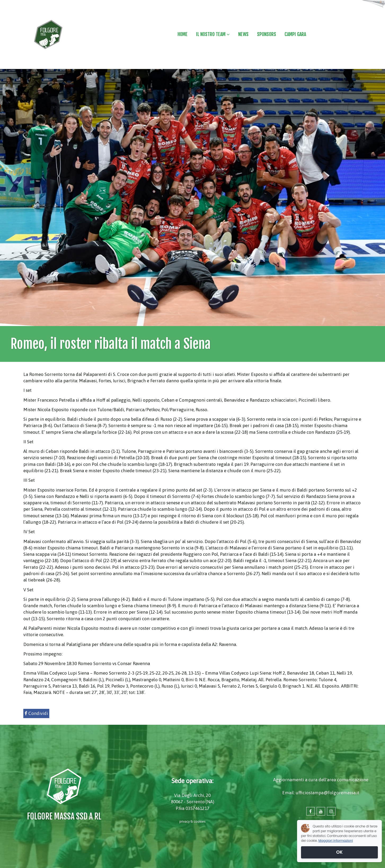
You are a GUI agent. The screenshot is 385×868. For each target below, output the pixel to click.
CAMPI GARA (295, 34)
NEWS (243, 34)
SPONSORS (267, 34)
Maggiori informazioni (336, 841)
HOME (183, 34)
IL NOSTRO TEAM (213, 34)
